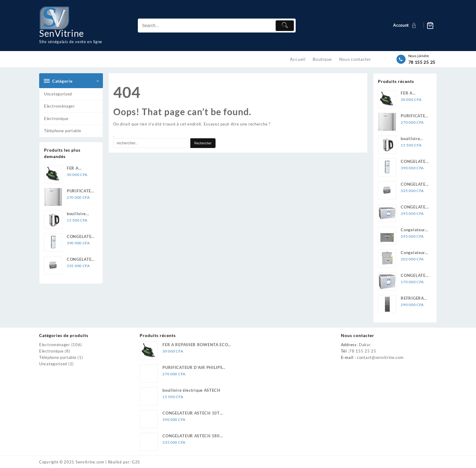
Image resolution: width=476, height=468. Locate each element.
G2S (136, 462)
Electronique (56, 119)
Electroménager (59, 106)
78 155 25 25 (422, 62)
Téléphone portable (63, 131)
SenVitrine (62, 33)
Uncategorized (58, 94)
